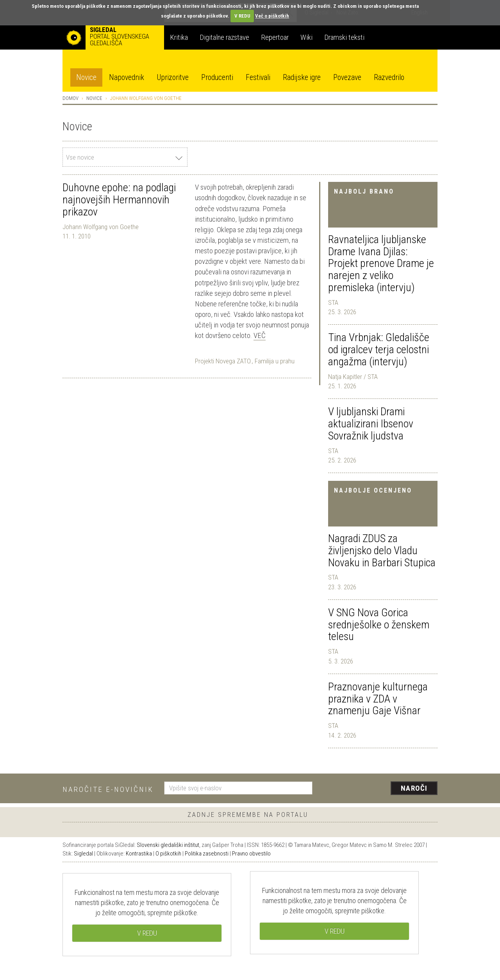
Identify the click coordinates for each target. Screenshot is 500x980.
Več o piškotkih (272, 16)
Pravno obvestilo (251, 854)
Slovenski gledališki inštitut (168, 845)
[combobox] (125, 157)
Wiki (306, 37)
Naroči (414, 788)
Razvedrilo (389, 77)
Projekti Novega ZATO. (223, 361)
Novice (86, 77)
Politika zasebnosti (207, 854)
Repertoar (275, 37)
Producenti (217, 77)
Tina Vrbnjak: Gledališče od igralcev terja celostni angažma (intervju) (379, 349)
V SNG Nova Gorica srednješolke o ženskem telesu (379, 625)
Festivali (258, 77)
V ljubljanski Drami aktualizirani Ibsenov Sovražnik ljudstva (371, 424)
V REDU (242, 16)
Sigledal (83, 854)
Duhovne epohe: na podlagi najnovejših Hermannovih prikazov (119, 200)
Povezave (347, 77)
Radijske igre (302, 77)
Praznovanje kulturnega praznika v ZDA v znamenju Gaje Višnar (378, 699)
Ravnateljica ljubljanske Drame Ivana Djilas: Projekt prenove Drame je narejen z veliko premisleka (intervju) (381, 263)
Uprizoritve (173, 77)
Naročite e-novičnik (108, 789)
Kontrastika (139, 854)
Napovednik (127, 77)
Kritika (179, 37)
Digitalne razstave (224, 37)
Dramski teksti (344, 37)
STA (333, 302)
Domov (71, 98)
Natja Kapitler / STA (353, 377)
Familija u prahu (275, 361)
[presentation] (380, 789)
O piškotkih (168, 854)
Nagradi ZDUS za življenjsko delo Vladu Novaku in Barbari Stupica (382, 550)
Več (260, 335)
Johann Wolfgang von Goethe (101, 227)
